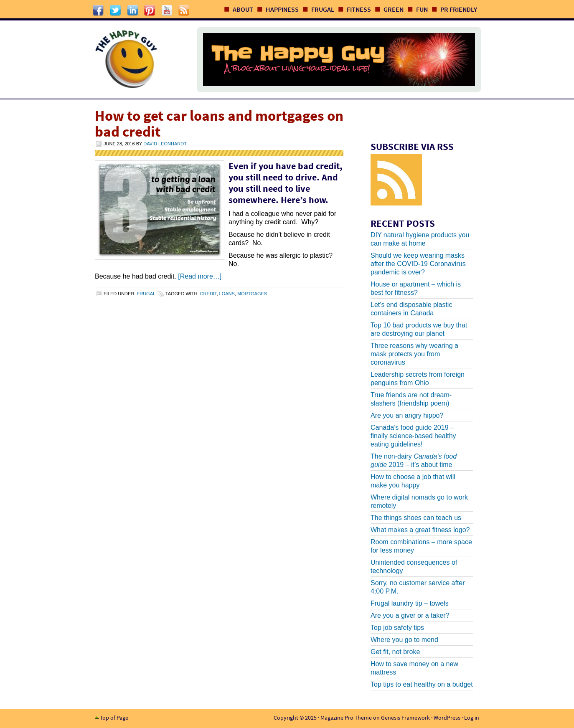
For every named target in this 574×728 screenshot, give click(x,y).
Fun (422, 9)
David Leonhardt (165, 144)
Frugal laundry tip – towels (410, 603)
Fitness (359, 9)
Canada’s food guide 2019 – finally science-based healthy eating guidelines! (413, 436)
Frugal (323, 9)
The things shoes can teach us (416, 518)
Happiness (282, 9)
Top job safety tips (397, 628)
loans (227, 294)
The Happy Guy (136, 60)
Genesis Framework (405, 718)
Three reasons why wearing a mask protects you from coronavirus (414, 354)
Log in (472, 718)
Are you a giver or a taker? (410, 615)
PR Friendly (459, 9)
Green (394, 9)
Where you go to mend (404, 640)
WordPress (447, 718)
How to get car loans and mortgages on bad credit (219, 124)
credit (208, 294)
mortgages (252, 294)
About (243, 9)
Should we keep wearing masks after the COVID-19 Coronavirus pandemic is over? (418, 264)
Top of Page (114, 718)
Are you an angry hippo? (407, 415)
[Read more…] (200, 276)
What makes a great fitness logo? (420, 530)
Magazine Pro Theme (346, 718)
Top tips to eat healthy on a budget (422, 684)
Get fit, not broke (395, 652)
